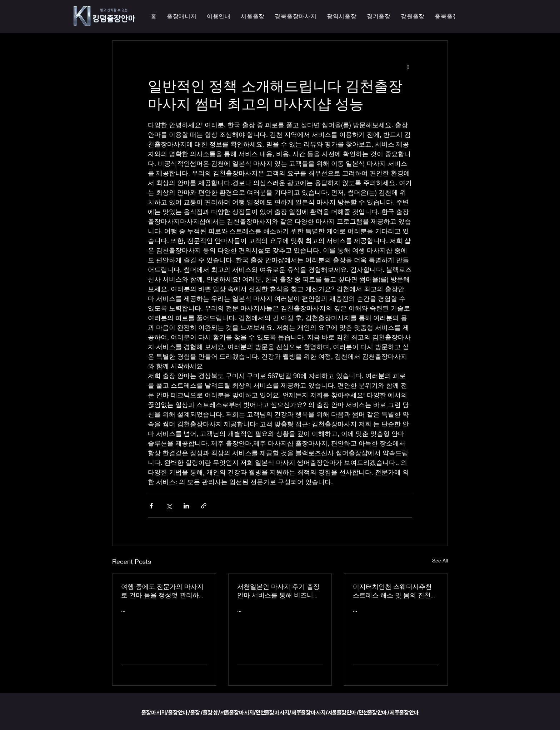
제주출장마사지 (308, 713)
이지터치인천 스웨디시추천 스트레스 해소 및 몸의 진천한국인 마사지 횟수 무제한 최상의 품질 (395, 591)
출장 (195, 713)
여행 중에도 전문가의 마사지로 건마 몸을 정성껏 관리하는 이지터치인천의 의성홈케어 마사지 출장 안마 (163, 591)
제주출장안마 (404, 713)
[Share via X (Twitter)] (169, 506)
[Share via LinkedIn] (186, 506)
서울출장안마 (342, 713)
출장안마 (178, 713)
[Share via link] (204, 506)
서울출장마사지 (237, 713)
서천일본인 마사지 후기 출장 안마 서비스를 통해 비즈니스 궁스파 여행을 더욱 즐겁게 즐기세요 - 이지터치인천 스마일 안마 (280, 591)
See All (440, 560)
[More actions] (408, 66)
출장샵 (210, 713)
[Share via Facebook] (151, 506)
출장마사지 (154, 713)
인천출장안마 (373, 713)
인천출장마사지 (272, 713)
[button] (342, 17)
